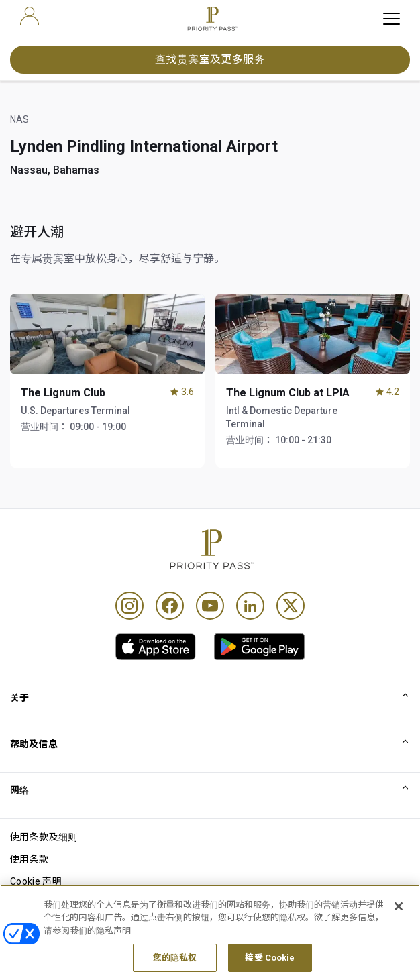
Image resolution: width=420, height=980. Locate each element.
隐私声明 (29, 904)
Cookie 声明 (36, 881)
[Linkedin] (250, 606)
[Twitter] (291, 606)
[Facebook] (170, 606)
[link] (156, 647)
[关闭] (399, 934)
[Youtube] (210, 606)
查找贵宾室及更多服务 (210, 59)
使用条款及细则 (44, 837)
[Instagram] (129, 606)
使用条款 (29, 859)
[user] (30, 16)
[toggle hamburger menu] (391, 19)
